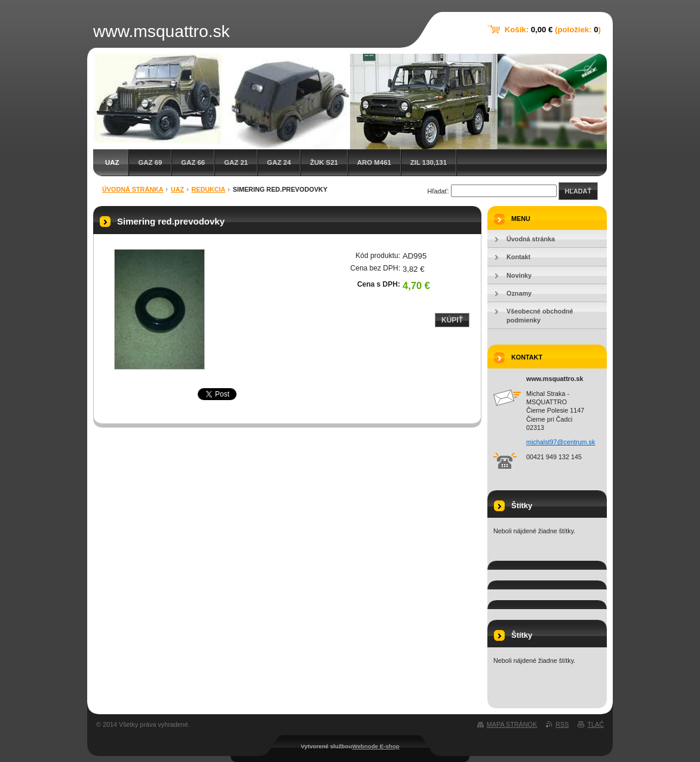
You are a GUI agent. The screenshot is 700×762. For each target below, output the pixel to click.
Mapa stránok (512, 724)
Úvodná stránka (133, 189)
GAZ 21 (236, 162)
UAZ (112, 162)
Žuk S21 (324, 162)
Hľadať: (438, 191)
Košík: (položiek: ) (553, 30)
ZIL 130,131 (429, 162)
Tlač (595, 724)
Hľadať (578, 191)
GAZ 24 (279, 162)
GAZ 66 (193, 162)
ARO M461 (374, 162)
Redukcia (208, 189)
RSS (562, 724)
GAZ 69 (150, 162)
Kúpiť (452, 320)
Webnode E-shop (375, 746)
